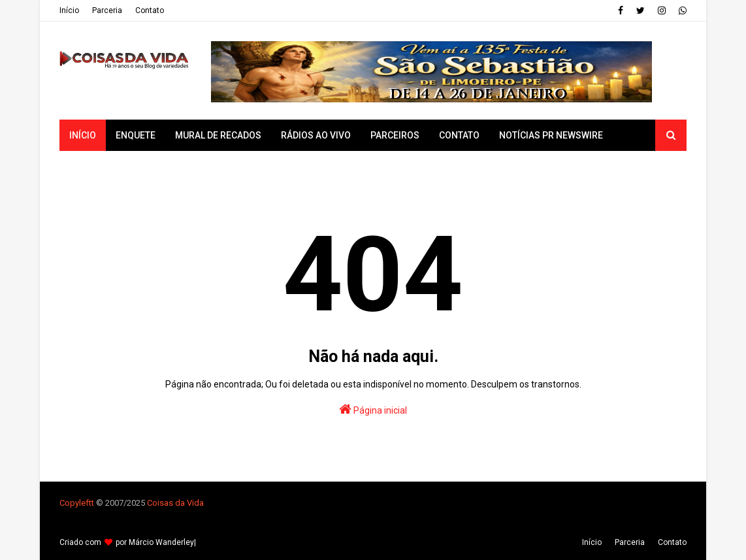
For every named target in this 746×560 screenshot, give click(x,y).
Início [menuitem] (83, 135)
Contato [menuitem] (459, 135)
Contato (150, 10)
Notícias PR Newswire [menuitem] (551, 135)
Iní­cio (69, 10)
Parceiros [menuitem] (395, 135)
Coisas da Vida (175, 503)
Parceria (107, 10)
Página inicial (373, 409)
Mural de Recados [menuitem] (218, 135)
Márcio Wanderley (161, 542)
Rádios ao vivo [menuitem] (316, 135)
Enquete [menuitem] (136, 135)
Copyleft (75, 503)
